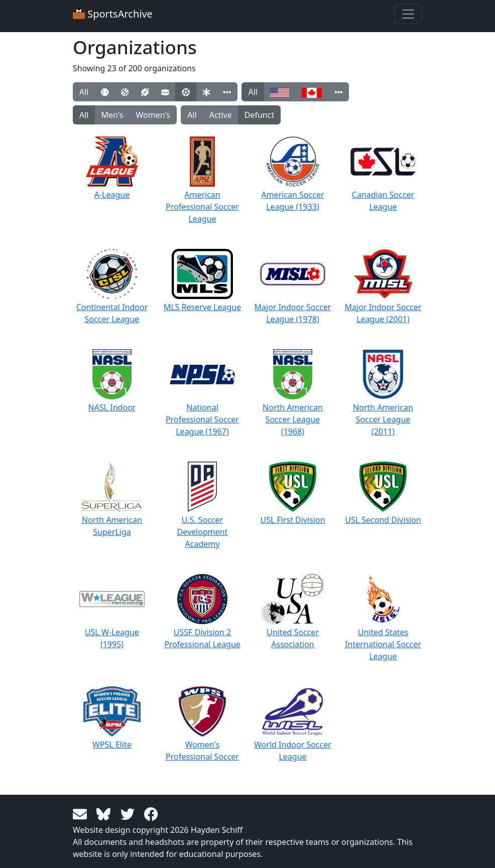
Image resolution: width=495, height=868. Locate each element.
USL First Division (292, 493)
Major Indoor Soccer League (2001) (383, 287)
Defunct (259, 115)
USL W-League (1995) (112, 612)
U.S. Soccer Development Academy (203, 505)
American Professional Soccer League (202, 180)
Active (221, 115)
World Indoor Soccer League (293, 724)
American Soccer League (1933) (292, 174)
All (84, 92)
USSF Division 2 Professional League (202, 612)
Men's (112, 115)
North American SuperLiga (112, 499)
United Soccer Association (292, 612)
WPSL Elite (112, 718)
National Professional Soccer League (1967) (202, 393)
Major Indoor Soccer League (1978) (293, 287)
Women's (153, 115)
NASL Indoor (112, 381)
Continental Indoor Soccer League (112, 287)
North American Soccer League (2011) (383, 393)
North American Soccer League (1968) (293, 393)
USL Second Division (383, 493)
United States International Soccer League (383, 618)
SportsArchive (113, 14)
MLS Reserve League (203, 281)
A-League (112, 168)
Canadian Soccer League (383, 174)
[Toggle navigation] (408, 14)
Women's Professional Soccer (202, 724)
